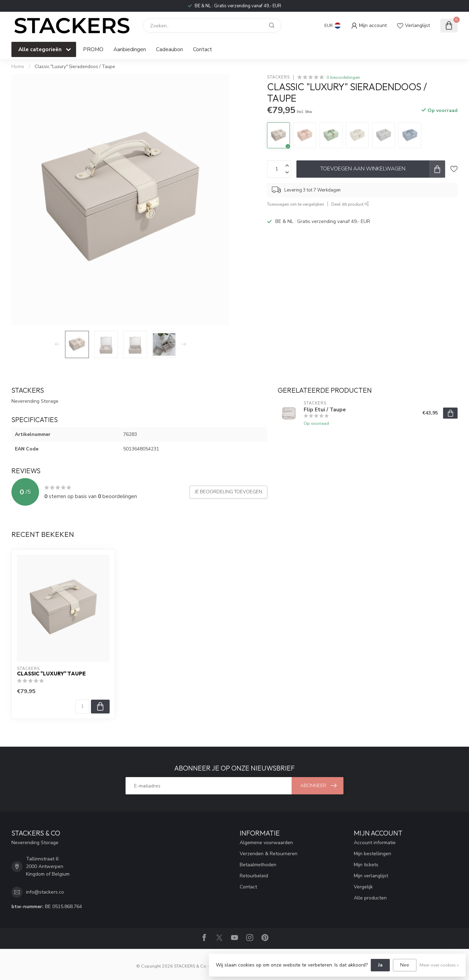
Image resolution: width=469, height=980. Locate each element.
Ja (380, 965)
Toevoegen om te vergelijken (296, 204)
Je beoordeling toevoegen (228, 492)
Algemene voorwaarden (266, 843)
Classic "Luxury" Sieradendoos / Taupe (75, 67)
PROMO (93, 49)
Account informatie (375, 843)
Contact (203, 49)
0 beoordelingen (343, 77)
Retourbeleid (254, 876)
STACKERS (278, 77)
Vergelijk (363, 887)
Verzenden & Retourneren (269, 854)
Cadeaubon (169, 49)
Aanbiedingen (130, 49)
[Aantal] (82, 707)
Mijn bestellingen (373, 854)
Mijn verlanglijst (371, 876)
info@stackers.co (45, 892)
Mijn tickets (366, 865)
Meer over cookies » (439, 965)
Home (18, 67)
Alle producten (370, 898)
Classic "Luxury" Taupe (51, 674)
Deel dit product (350, 204)
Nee (405, 965)
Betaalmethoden (258, 865)
